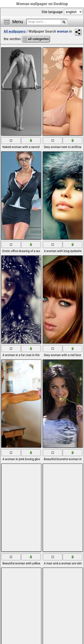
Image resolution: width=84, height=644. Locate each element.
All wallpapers (15, 31)
